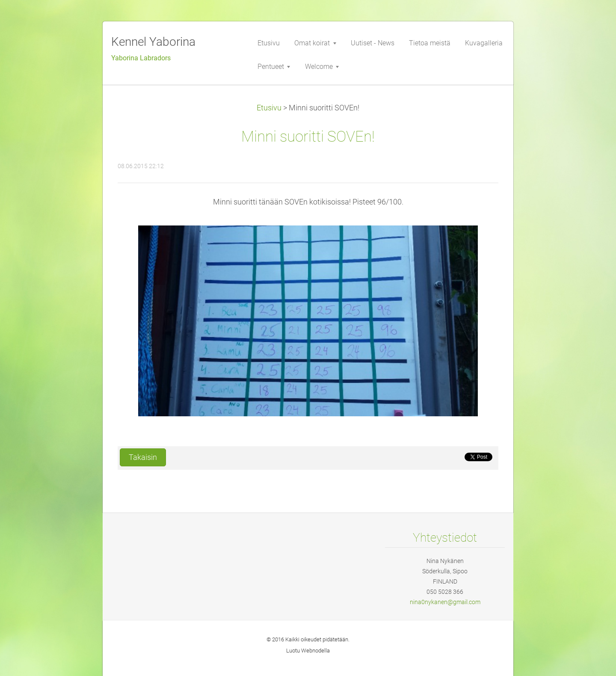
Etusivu (269, 108)
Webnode (313, 651)
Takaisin (143, 457)
